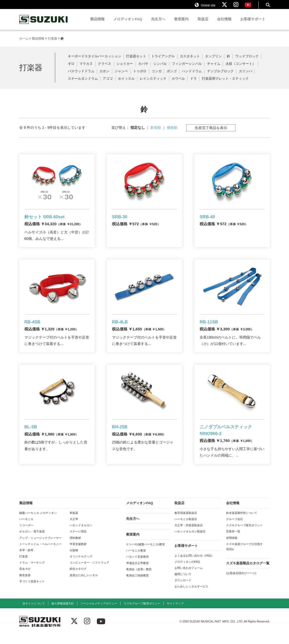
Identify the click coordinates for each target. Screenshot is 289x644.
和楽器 (74, 522)
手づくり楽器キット (32, 591)
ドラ (193, 83)
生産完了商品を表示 (211, 132)
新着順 (156, 132)
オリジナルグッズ (81, 566)
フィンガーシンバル (187, 69)
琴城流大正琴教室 (137, 573)
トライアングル (163, 61)
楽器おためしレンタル (84, 585)
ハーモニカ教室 (136, 560)
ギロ (71, 69)
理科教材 (75, 547)
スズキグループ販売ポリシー (244, 535)
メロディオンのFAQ (187, 571)
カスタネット (190, 61)
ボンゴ (172, 76)
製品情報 (97, 24)
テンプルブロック (220, 76)
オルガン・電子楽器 (32, 541)
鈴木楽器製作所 (44, 24)
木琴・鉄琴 (26, 560)
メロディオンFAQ (128, 24)
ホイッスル (126, 83)
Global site (205, 7)
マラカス (86, 69)
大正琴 (74, 529)
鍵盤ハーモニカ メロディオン (38, 522)
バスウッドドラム (81, 76)
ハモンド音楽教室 (137, 566)
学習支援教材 (78, 554)
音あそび (25, 578)
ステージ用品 (78, 541)
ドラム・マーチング (32, 572)
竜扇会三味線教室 (137, 585)
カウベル (178, 83)
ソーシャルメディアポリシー (99, 613)
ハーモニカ (26, 529)
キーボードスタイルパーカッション (95, 61)
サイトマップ (175, 613)
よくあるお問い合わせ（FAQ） (194, 565)
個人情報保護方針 (63, 613)
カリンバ (246, 76)
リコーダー (26, 535)
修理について (183, 584)
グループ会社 (235, 529)
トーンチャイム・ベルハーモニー (40, 554)
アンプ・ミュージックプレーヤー (40, 547)
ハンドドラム (192, 76)
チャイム (214, 69)
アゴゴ (108, 83)
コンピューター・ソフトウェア (89, 572)
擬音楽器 (25, 585)
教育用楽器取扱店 (186, 522)
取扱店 (203, 24)
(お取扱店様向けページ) (241, 583)
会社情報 (224, 24)
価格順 (172, 132)
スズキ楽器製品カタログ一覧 (248, 573)
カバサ (143, 69)
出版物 (74, 560)
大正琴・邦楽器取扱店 (189, 535)
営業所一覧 (233, 541)
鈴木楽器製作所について (242, 522)
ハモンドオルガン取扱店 (190, 541)
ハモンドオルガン (81, 535)
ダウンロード (183, 590)
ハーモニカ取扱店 (186, 529)
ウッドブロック (247, 61)
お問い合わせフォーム (189, 577)
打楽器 (24, 566)
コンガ (157, 76)
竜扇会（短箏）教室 (139, 579)
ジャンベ (121, 76)
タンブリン (213, 61)
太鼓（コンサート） (241, 69)
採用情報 (232, 547)
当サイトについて (34, 613)
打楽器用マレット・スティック (225, 83)
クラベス (105, 69)
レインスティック (153, 83)
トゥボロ (140, 76)
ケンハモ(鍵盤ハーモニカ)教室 (145, 554)
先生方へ (158, 24)
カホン (104, 76)
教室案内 (181, 24)
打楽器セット (136, 61)
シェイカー (125, 69)
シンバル (160, 69)
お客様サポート (253, 24)
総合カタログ (78, 578)
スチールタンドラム (83, 83)
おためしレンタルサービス (191, 596)
